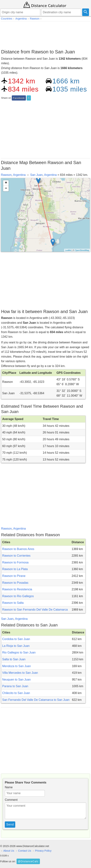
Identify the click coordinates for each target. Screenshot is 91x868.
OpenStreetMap (82, 250)
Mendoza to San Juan (17, 666)
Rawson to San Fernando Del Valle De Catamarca (35, 610)
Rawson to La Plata (15, 569)
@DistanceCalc (28, 861)
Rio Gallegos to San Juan (19, 652)
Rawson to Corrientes (16, 556)
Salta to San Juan (14, 659)
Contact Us (25, 851)
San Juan (36, 175)
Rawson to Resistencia (17, 589)
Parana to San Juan (15, 686)
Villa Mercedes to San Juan (20, 673)
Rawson (6, 175)
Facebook (19, 98)
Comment (11, 800)
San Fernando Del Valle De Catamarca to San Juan (36, 700)
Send (10, 824)
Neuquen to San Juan (16, 680)
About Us (9, 851)
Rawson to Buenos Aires (18, 549)
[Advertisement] (45, 34)
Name (9, 787)
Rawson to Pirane (14, 576)
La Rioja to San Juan (16, 646)
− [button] (6, 189)
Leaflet (68, 250)
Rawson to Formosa (15, 562)
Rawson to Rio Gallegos (18, 596)
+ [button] (6, 183)
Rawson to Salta (13, 603)
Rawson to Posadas (15, 583)
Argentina (19, 175)
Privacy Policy (43, 851)
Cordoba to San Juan (16, 639)
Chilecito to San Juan (16, 693)
